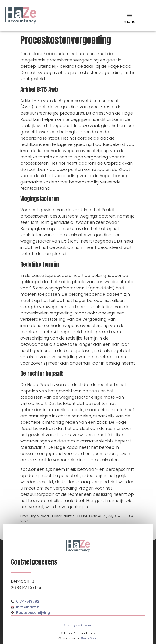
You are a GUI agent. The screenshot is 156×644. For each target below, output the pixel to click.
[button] (130, 15)
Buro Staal (90, 638)
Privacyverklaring (78, 625)
